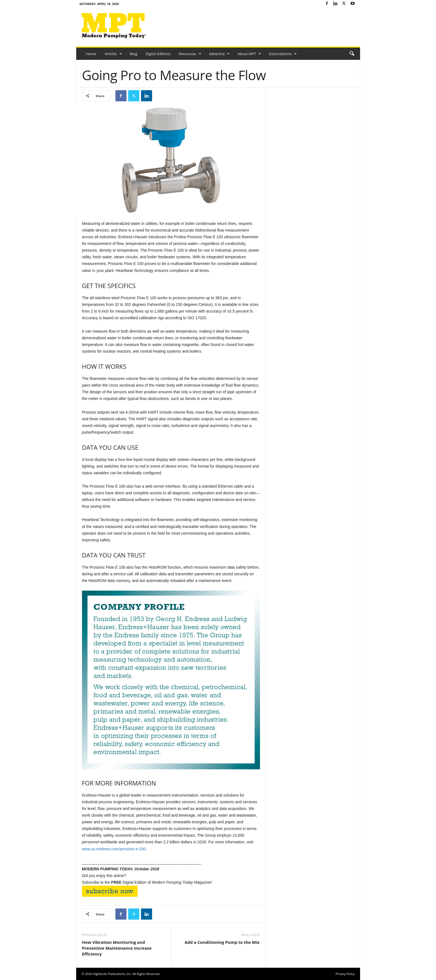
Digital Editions (158, 54)
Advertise (220, 54)
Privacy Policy (345, 974)
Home (91, 54)
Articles (113, 54)
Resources (190, 54)
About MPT (249, 54)
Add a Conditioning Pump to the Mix (222, 942)
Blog (134, 54)
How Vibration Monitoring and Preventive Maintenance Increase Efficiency (117, 948)
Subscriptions (283, 54)
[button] (352, 54)
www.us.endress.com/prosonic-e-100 (114, 849)
